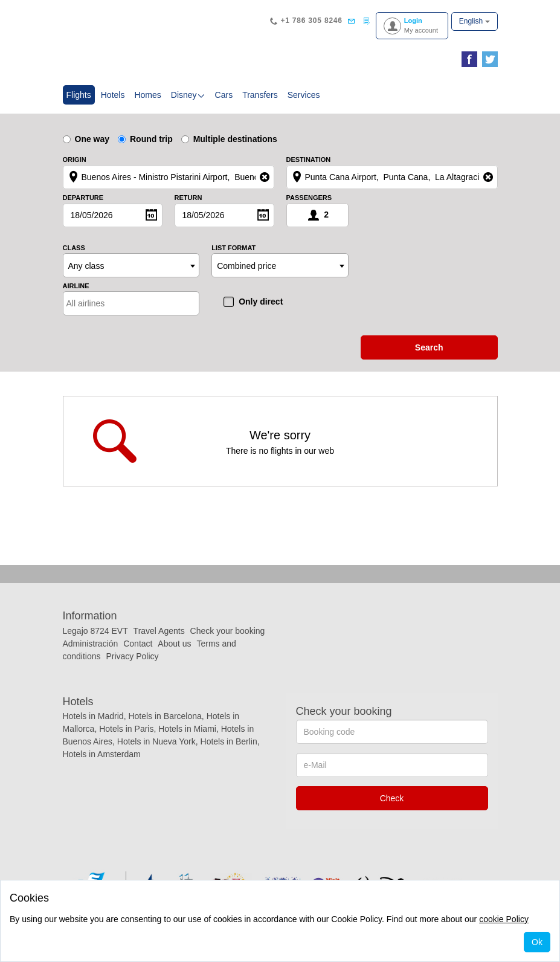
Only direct (261, 302)
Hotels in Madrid (93, 716)
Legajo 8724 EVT (95, 631)
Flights (81, 94)
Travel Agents (159, 631)
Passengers (309, 198)
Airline (76, 286)
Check (392, 798)
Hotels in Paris (126, 729)
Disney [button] (188, 95)
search (429, 347)
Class (74, 248)
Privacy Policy (132, 656)
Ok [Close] (537, 942)
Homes (147, 95)
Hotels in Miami (187, 729)
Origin (75, 160)
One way (86, 139)
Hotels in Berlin (229, 741)
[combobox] (131, 265)
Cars (224, 95)
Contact (138, 644)
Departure (83, 198)
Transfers (260, 95)
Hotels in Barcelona (165, 716)
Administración (92, 644)
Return (188, 198)
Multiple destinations (229, 139)
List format (233, 248)
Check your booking (228, 631)
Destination (309, 160)
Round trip (145, 139)
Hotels (113, 95)
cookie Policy (504, 919)
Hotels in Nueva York (156, 741)
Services (304, 95)
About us (174, 644)
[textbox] (119, 303)
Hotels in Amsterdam (102, 754)
